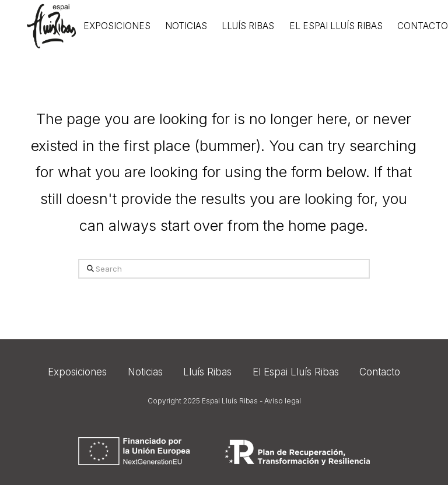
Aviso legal (283, 401)
